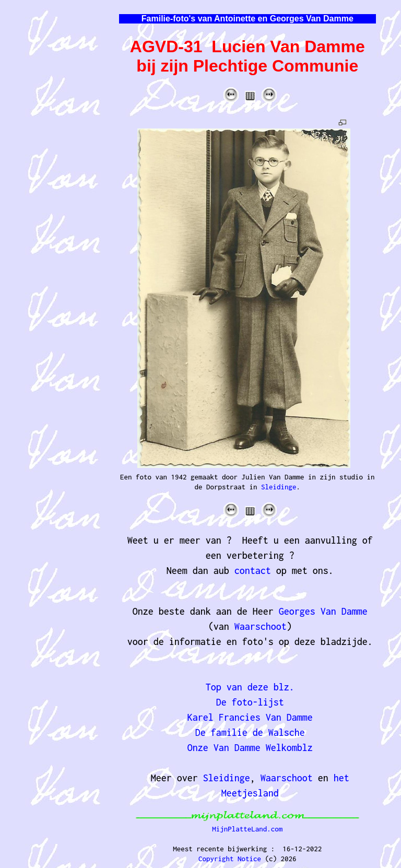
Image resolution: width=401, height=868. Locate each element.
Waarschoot (261, 626)
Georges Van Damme (323, 611)
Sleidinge (279, 487)
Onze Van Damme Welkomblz (250, 748)
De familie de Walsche (250, 732)
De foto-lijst (250, 702)
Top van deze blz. (250, 687)
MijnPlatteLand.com (247, 829)
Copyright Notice (230, 859)
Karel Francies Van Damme (250, 717)
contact (253, 571)
